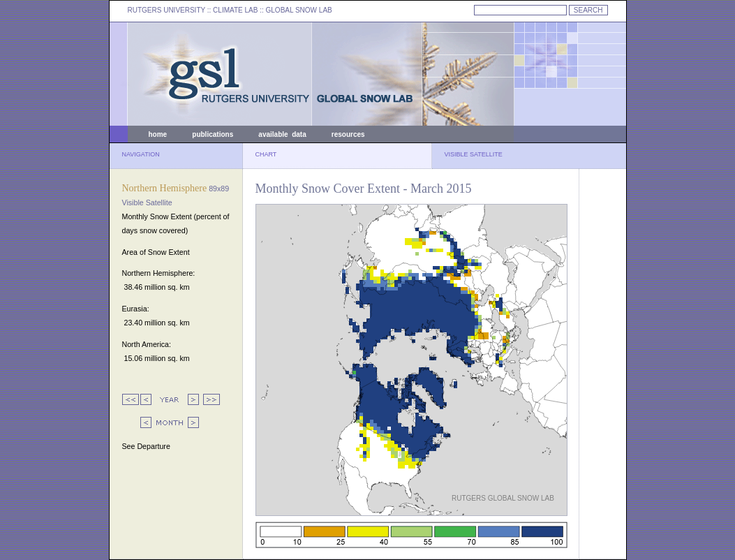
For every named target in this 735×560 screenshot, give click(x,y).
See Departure (146, 446)
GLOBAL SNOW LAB (299, 10)
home (158, 134)
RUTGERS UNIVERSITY (167, 10)
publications (213, 134)
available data (282, 134)
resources (348, 134)
